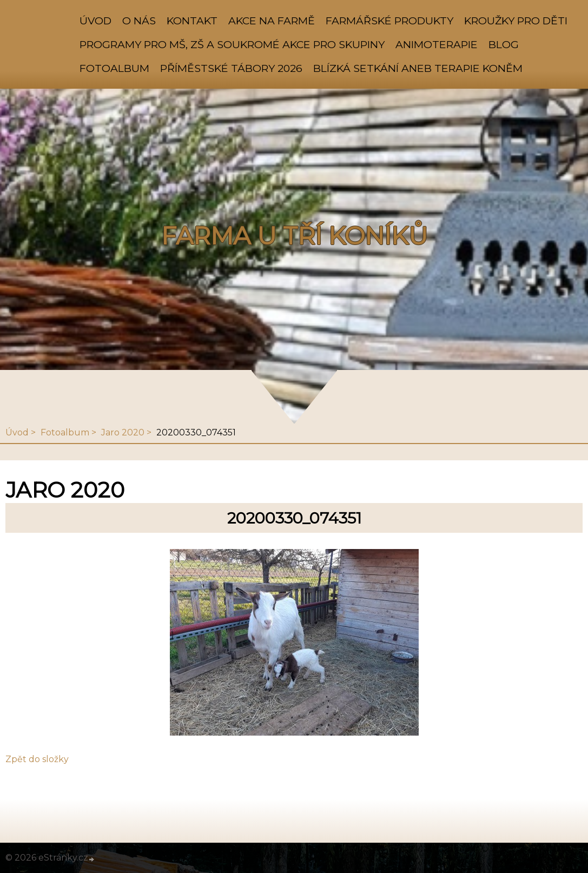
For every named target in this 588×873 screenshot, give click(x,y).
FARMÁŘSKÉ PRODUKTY (389, 21)
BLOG (504, 44)
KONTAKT (192, 21)
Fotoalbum (114, 68)
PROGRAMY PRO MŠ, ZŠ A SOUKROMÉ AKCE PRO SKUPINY (232, 44)
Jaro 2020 (123, 432)
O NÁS (139, 21)
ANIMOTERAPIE (437, 44)
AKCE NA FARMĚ (272, 21)
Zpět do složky (37, 759)
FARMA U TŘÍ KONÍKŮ (294, 236)
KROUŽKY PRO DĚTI (516, 21)
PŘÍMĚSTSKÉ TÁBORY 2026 (231, 68)
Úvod (95, 21)
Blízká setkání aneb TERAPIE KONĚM (418, 68)
